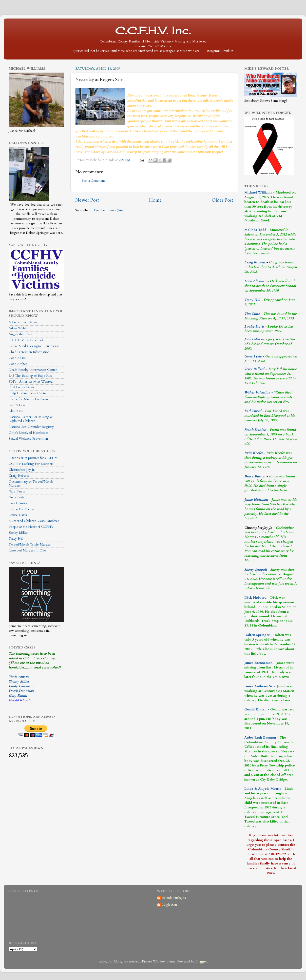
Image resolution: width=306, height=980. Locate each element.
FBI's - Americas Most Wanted (31, 382)
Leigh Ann (169, 905)
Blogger (201, 961)
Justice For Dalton (21, 509)
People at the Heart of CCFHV (31, 527)
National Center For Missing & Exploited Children (31, 419)
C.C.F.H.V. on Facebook (26, 340)
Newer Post (87, 200)
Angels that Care (20, 334)
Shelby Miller (18, 533)
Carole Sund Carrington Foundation (34, 346)
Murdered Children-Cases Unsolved (34, 521)
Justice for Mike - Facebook (29, 399)
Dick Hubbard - (257, 598)
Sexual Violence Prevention (28, 439)
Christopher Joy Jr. (22, 470)
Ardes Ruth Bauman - (262, 738)
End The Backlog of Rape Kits (30, 376)
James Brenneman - (260, 663)
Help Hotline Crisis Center (28, 393)
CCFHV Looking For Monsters (31, 464)
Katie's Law (17, 405)
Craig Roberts (19, 476)
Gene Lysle (17, 497)
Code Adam (17, 358)
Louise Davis (18, 515)
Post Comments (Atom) (110, 210)
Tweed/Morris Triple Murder (30, 545)
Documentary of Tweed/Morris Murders (31, 484)
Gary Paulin (17, 491)
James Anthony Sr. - (260, 686)
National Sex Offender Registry (31, 427)
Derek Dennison (21, 691)
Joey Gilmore (18, 503)
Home (155, 200)
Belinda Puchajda (174, 898)
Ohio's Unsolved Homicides (28, 433)
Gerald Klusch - (257, 709)
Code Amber (18, 364)
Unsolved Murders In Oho (27, 550)
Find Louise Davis (21, 387)
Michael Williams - (259, 193)
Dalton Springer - (258, 635)
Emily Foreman (21, 686)
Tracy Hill (16, 539)
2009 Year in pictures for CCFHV (33, 458)
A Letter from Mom (23, 322)
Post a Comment (93, 181)
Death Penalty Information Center (33, 370)
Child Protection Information (29, 352)
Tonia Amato (19, 677)
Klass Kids (16, 411)
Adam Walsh (18, 328)
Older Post (222, 200)
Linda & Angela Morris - (264, 789)
